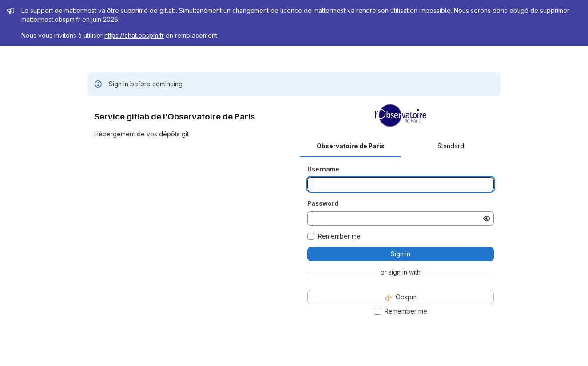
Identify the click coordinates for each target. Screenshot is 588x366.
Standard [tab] (451, 146)
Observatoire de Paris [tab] (351, 146)
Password (323, 203)
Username (323, 169)
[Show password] (487, 219)
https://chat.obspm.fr (134, 35)
